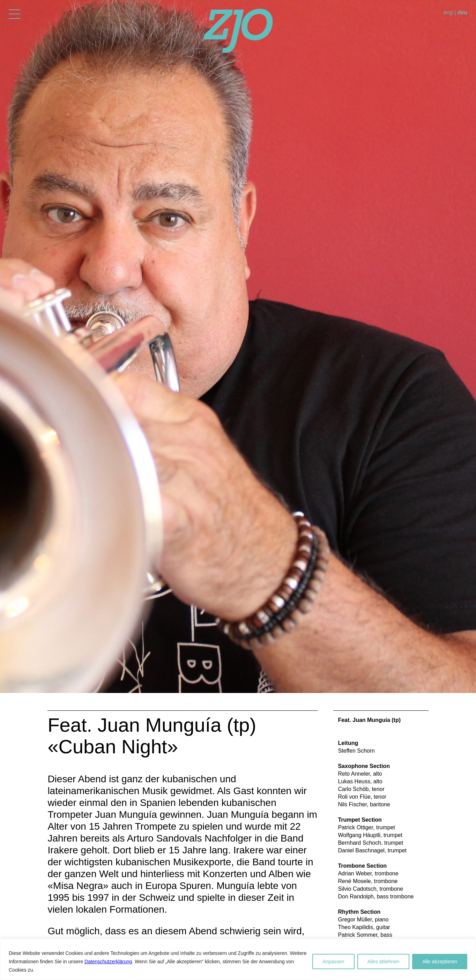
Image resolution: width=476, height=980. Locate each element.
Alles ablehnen (384, 962)
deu (462, 12)
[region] (238, 959)
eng (448, 12)
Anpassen (333, 962)
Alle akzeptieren (440, 962)
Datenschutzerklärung (108, 962)
